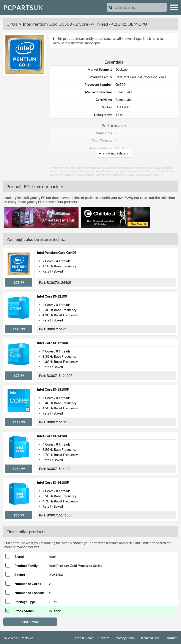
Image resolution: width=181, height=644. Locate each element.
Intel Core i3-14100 (52, 436)
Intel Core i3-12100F (53, 343)
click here (153, 175)
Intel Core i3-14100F (53, 482)
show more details (114, 153)
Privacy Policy (125, 638)
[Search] (111, 7)
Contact (171, 638)
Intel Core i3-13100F (53, 389)
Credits (104, 638)
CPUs (12, 24)
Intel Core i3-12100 (52, 296)
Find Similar (30, 622)
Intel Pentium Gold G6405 (57, 252)
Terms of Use (150, 638)
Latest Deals (84, 638)
